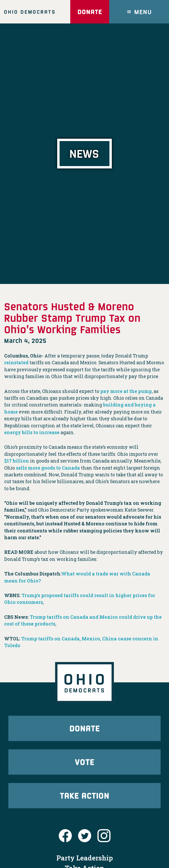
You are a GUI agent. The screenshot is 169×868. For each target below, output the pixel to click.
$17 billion (17, 461)
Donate (90, 12)
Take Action (85, 795)
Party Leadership (85, 858)
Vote (85, 762)
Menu (143, 12)
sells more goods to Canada (48, 468)
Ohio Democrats (29, 12)
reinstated (16, 363)
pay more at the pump (126, 391)
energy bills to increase (32, 432)
